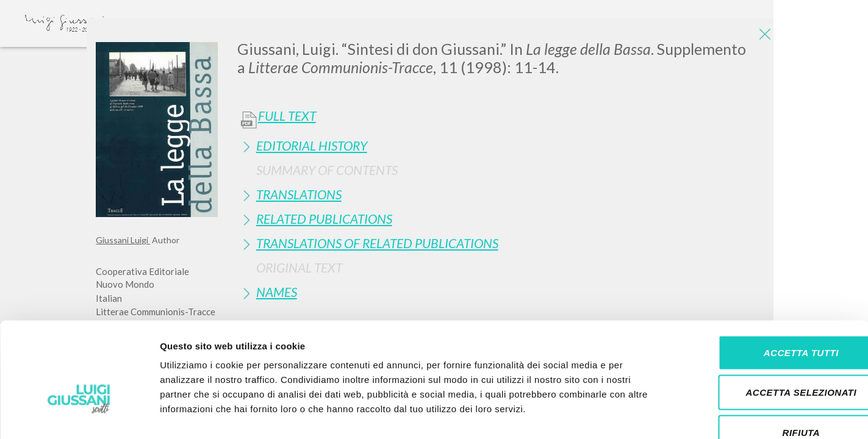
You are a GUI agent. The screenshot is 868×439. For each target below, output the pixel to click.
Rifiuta (766, 359)
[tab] (505, 145)
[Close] (763, 37)
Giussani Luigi (123, 240)
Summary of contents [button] (327, 170)
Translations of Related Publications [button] (377, 243)
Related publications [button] (324, 219)
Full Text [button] (287, 116)
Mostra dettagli (642, 415)
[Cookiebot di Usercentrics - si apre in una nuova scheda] (79, 415)
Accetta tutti (766, 279)
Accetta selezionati (766, 319)
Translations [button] (299, 194)
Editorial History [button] (312, 145)
